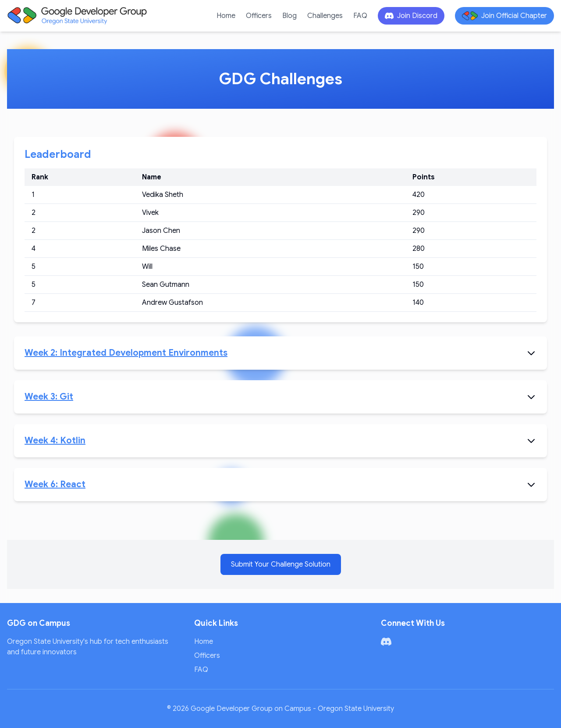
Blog (289, 16)
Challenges (325, 16)
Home (226, 16)
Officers (259, 16)
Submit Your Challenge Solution (281, 564)
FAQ (360, 16)
